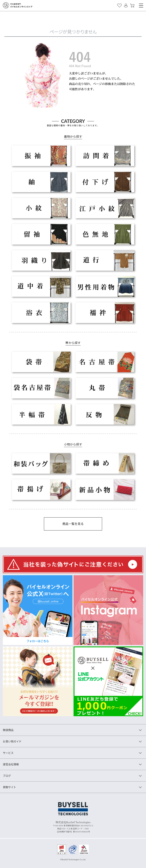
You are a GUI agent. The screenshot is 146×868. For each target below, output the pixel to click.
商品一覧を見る (73, 524)
